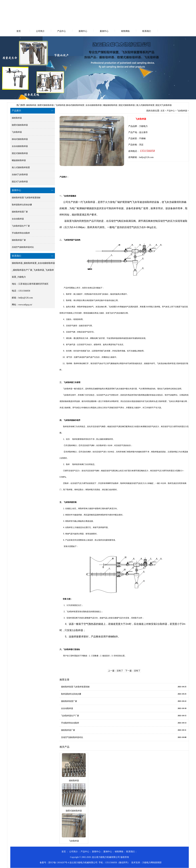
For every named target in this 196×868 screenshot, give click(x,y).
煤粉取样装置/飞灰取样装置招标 (26, 198)
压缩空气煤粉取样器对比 (23, 247)
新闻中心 (83, 31)
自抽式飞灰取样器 (20, 175)
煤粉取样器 (31, 105)
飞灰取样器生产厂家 (21, 226)
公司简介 (40, 31)
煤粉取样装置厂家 (20, 212)
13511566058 (147, 151)
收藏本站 (177, 3)
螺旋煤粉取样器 (110, 105)
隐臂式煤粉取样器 (46, 105)
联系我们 (147, 31)
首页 (19, 31)
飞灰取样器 (60, 105)
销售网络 (125, 31)
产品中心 (62, 31)
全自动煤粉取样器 (94, 105)
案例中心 (104, 31)
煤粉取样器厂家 (19, 240)
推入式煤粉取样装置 (145, 105)
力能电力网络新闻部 (152, 863)
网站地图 (186, 3)
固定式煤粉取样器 (127, 105)
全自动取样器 (18, 219)
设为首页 (168, 3)
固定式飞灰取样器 (164, 105)
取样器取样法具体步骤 (22, 205)
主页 (162, 111)
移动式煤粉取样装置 (75, 105)
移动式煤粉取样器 (20, 139)
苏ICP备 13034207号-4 (59, 863)
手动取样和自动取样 (21, 233)
